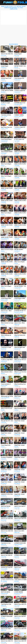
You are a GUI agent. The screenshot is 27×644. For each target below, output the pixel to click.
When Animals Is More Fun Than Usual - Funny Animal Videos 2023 (7, 372)
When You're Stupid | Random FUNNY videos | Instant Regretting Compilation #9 (7, 286)
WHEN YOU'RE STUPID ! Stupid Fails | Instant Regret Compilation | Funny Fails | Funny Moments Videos (7, 237)
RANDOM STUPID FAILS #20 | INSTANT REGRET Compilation (7, 494)
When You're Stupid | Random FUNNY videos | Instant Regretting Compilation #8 (7, 213)
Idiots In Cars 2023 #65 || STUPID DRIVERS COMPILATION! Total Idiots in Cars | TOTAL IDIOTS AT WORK (7, 519)
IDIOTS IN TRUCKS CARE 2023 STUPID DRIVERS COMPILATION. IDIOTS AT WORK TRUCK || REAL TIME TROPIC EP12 (7, 507)
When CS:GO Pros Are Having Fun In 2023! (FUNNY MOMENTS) (7, 409)
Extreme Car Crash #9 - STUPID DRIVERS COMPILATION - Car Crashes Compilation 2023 (7, 568)
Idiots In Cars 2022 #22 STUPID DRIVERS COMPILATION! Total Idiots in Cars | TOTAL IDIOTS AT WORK (7, 54)
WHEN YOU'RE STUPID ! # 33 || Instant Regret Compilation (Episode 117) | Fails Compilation (7, 274)
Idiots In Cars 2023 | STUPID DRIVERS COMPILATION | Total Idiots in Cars (6, 629)
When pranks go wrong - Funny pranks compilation (7, 396)
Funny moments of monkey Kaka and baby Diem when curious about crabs (7, 384)
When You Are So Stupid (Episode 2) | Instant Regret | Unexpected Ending (7, 250)
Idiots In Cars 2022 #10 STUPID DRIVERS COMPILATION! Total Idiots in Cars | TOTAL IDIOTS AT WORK (7, 641)
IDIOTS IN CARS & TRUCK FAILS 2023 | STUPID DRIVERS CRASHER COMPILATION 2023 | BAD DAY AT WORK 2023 (7, 592)
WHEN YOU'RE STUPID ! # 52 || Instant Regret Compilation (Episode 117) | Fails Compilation (7, 262)
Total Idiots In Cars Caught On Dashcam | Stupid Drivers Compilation (7, 543)
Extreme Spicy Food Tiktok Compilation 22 (7, 78)
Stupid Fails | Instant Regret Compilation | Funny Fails (6, 433)
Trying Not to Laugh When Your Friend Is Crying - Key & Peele (6, 347)
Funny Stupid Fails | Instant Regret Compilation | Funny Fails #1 (6, 445)
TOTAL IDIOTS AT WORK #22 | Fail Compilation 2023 (7, 91)
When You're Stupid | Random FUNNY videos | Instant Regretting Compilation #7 (7, 164)
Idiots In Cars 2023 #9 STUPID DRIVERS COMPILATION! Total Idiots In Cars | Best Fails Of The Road (7, 555)
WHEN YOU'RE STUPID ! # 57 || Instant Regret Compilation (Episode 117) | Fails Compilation (7, 188)
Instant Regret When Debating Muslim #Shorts (6, 299)
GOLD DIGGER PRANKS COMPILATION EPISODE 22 (7, 152)
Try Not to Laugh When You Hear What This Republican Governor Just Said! (7, 360)
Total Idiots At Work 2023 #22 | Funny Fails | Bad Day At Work (7, 115)
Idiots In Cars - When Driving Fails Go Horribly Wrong (7, 311)
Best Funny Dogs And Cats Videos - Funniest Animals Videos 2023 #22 (7, 127)
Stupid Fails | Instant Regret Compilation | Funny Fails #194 (6, 482)
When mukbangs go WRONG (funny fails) (6, 335)
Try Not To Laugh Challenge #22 (5, 103)
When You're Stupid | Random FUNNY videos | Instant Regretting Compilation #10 (7, 176)
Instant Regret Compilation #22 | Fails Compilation (7, 66)
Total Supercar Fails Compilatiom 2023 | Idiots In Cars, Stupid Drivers (6, 604)
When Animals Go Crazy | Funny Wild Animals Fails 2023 (7, 323)
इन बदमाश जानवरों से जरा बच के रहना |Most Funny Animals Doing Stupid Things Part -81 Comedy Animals (7, 580)
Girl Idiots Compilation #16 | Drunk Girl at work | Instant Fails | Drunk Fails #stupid (7, 458)
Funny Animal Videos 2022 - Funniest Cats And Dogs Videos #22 (7, 140)
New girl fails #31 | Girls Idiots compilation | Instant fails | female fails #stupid (7, 421)
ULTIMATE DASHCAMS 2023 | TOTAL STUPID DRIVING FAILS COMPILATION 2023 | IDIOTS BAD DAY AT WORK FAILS (7, 617)
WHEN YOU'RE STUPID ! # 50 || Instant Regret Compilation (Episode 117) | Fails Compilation (7, 225)
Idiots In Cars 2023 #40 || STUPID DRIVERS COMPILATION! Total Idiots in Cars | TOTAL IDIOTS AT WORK (7, 531)
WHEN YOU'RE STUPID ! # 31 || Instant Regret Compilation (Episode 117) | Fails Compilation (7, 201)
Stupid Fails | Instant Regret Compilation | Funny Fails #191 (6, 470)
